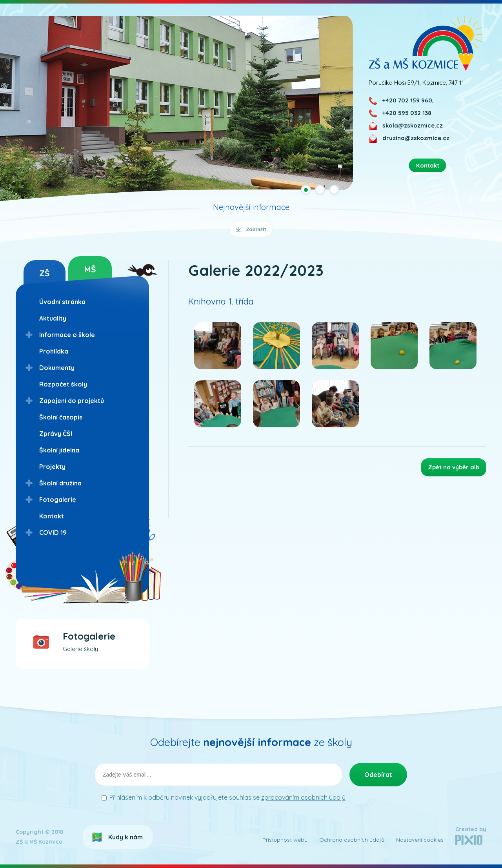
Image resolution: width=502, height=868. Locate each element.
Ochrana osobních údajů (352, 840)
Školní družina (60, 483)
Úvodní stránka (62, 302)
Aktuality (53, 318)
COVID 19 (53, 532)
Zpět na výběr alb (454, 467)
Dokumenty (57, 368)
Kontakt (52, 516)
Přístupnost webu (285, 840)
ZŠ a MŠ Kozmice (426, 43)
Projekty (52, 467)
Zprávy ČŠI (56, 434)
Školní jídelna (59, 450)
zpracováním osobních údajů (303, 797)
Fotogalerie (58, 500)
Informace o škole (67, 335)
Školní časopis (61, 417)
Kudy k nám (125, 837)
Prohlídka (54, 351)
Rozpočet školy (63, 384)
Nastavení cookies (420, 840)
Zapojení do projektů (72, 401)
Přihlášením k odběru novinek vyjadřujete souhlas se (227, 797)
